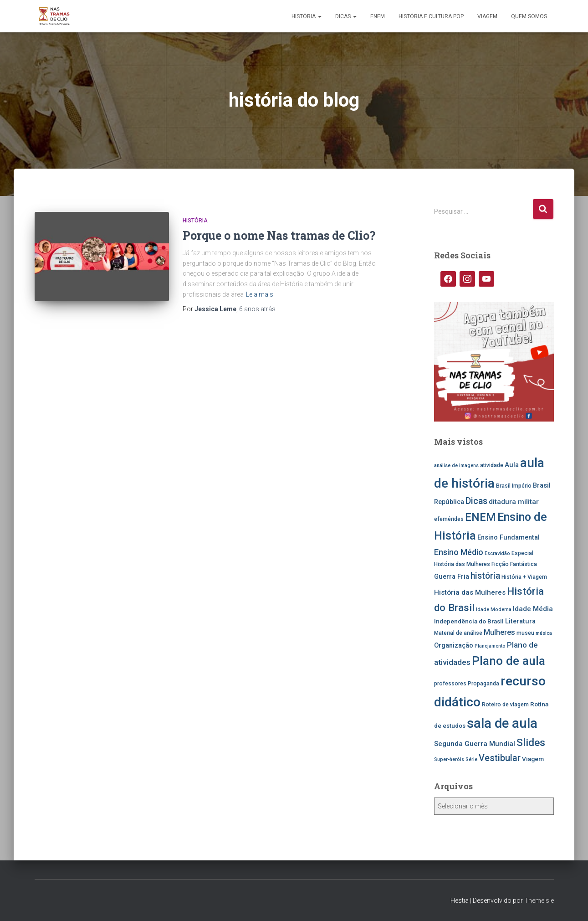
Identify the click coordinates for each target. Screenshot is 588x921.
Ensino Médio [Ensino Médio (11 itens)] (459, 552)
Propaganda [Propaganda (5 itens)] (483, 684)
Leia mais (260, 294)
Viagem (487, 16)
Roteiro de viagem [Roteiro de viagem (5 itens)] (505, 705)
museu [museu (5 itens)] (525, 633)
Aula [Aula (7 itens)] (512, 465)
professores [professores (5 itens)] (450, 684)
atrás (257, 309)
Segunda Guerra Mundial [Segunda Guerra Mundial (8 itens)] (475, 744)
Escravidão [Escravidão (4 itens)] (497, 553)
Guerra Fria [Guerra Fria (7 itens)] (452, 577)
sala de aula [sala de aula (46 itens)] (502, 723)
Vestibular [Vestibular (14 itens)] (500, 758)
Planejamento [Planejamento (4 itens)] (490, 646)
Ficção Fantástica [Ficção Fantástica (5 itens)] (514, 564)
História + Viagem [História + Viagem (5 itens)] (524, 577)
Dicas (346, 16)
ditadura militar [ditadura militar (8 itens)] (514, 502)
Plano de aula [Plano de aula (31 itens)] (509, 661)
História (307, 16)
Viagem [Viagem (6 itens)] (533, 759)
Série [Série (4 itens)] (471, 759)
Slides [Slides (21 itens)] (531, 743)
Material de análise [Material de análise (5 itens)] (458, 633)
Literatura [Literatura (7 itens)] (520, 621)
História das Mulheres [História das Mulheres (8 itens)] (470, 592)
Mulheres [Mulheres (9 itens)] (499, 632)
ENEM (378, 16)
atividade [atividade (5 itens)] (492, 465)
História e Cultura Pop (431, 16)
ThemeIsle (539, 900)
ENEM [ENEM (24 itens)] (481, 517)
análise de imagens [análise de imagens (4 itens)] (456, 466)
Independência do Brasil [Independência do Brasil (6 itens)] (469, 621)
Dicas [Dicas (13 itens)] (476, 501)
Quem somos (529, 16)
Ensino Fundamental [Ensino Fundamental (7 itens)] (509, 538)
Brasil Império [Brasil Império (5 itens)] (514, 486)
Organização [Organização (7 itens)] (454, 646)
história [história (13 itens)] (485, 576)
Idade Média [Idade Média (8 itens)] (533, 609)
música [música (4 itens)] (544, 633)
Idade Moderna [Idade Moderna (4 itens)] (494, 610)
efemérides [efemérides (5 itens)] (449, 519)
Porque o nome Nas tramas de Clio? (279, 235)
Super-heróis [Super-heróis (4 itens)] (449, 759)
